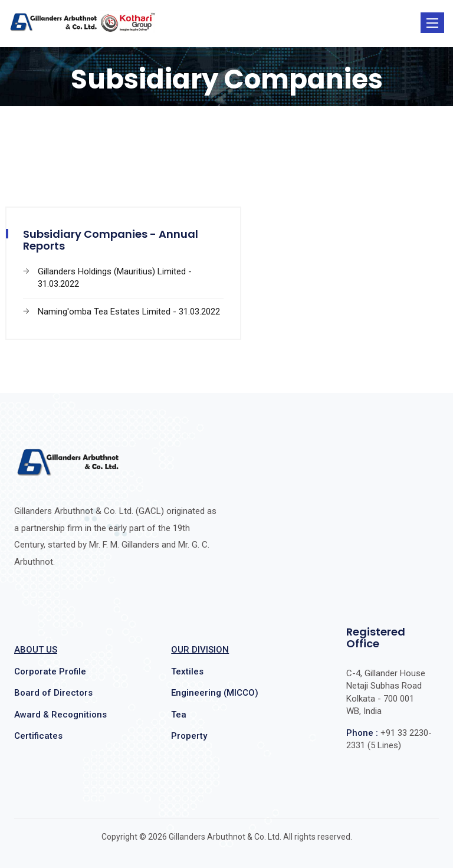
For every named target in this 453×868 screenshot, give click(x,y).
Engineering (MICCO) (215, 693)
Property (189, 736)
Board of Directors (53, 693)
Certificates (38, 736)
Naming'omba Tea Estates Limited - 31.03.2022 (129, 312)
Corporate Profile (50, 672)
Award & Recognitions (60, 715)
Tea (179, 715)
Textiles (187, 672)
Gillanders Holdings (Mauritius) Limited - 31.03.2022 (115, 278)
